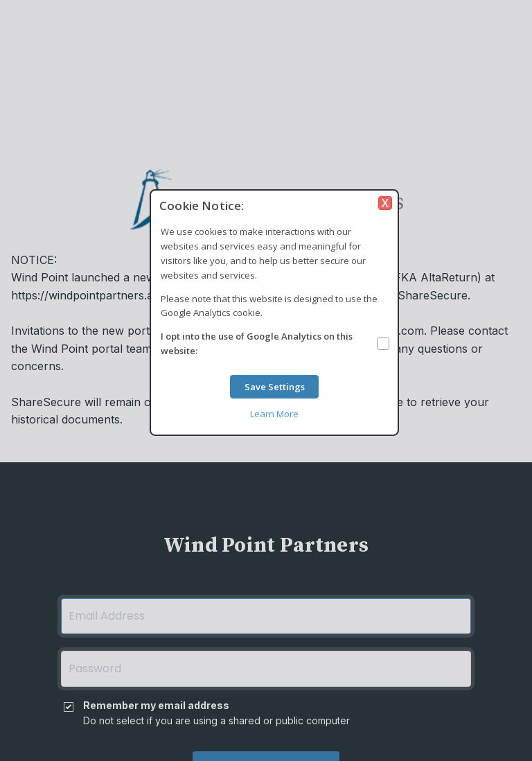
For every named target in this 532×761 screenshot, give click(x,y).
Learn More (274, 413)
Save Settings (275, 387)
